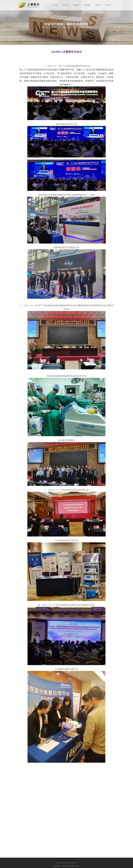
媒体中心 (109, 5)
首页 (57, 5)
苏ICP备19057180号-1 (70, 863)
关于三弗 (66, 5)
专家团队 (76, 5)
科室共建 (87, 5)
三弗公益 (98, 5)
